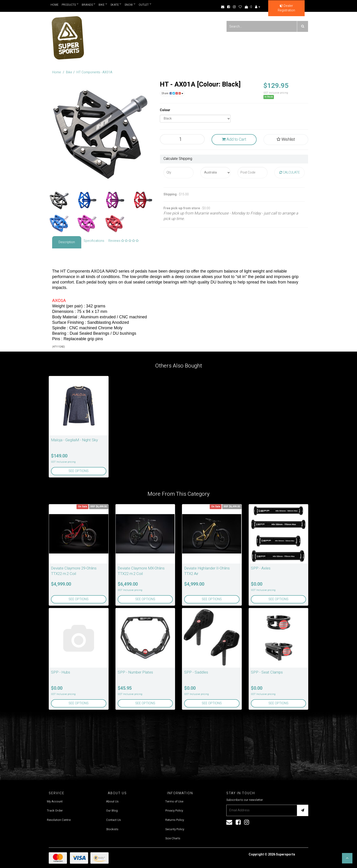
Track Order (55, 811)
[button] (347, 858)
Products (70, 5)
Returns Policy (175, 820)
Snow (130, 5)
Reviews (124, 241)
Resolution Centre (59, 820)
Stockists (112, 829)
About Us (112, 801)
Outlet (145, 5)
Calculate (290, 172)
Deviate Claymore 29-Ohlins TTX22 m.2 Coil (74, 571)
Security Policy (175, 829)
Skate (116, 5)
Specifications (94, 241)
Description (67, 242)
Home (55, 5)
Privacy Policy (174, 811)
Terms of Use (174, 801)
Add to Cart (234, 139)
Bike (103, 5)
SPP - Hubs (61, 672)
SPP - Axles (261, 568)
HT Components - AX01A (94, 72)
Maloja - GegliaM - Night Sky (74, 440)
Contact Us (113, 820)
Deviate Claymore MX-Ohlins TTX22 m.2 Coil (141, 571)
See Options (79, 471)
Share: (172, 93)
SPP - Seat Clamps (267, 672)
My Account (55, 801)
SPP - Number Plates (135, 672)
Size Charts (173, 838)
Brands (89, 5)
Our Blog (112, 811)
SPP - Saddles (196, 672)
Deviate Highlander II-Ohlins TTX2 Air (207, 571)
